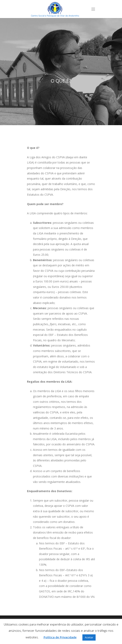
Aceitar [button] (89, 637)
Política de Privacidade (60, 637)
